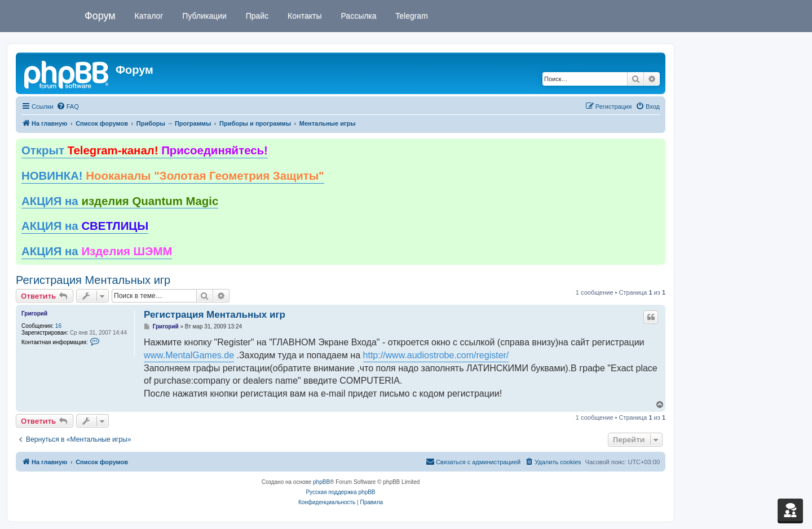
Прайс (256, 16)
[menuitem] (68, 106)
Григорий (34, 314)
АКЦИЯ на (120, 201)
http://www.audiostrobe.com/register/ (436, 355)
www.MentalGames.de (189, 355)
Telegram (411, 16)
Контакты (303, 16)
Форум (100, 16)
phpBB (321, 482)
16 (58, 326)
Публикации (203, 16)
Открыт (145, 150)
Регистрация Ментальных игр (93, 280)
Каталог (148, 16)
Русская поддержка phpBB (340, 492)
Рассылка (358, 16)
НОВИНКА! (173, 176)
